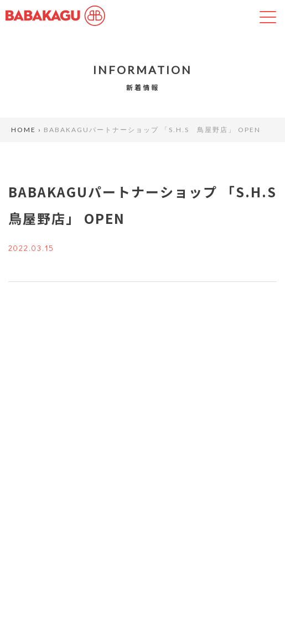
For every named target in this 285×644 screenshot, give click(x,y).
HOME (24, 130)
